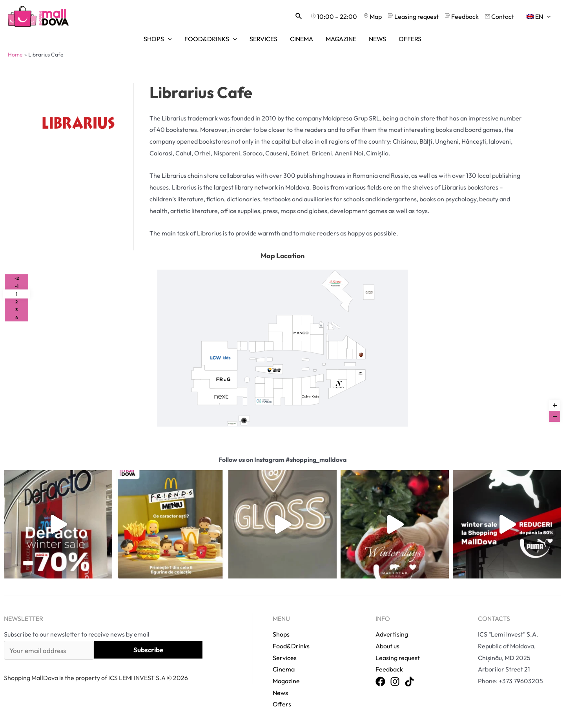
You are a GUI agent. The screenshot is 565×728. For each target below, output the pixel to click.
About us (387, 646)
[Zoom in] (555, 405)
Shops (281, 634)
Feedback (389, 669)
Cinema (284, 669)
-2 (17, 278)
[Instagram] (395, 682)
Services (285, 658)
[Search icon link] (299, 16)
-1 (17, 286)
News (280, 693)
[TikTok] (409, 682)
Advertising (392, 634)
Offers (282, 704)
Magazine (286, 681)
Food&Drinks (291, 646)
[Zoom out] (555, 416)
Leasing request (398, 658)
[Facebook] (380, 682)
